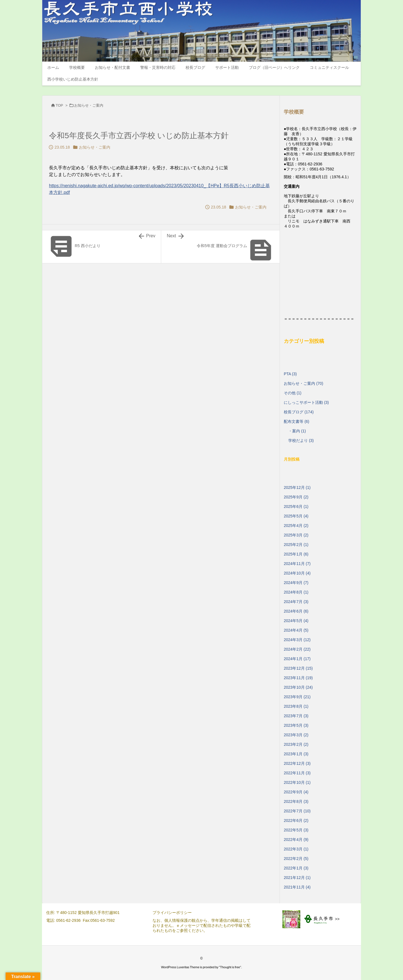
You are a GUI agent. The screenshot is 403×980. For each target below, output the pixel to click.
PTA (290, 374)
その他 (293, 393)
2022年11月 (297, 773)
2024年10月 (297, 573)
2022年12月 (297, 763)
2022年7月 (297, 811)
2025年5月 (296, 516)
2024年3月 (297, 640)
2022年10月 (297, 782)
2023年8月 (296, 706)
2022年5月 (296, 830)
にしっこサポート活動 (306, 402)
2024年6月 (296, 611)
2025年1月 (296, 554)
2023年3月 (296, 735)
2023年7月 (296, 716)
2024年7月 (296, 602)
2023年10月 (298, 687)
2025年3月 (296, 535)
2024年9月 (296, 583)
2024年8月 (296, 592)
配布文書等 (297, 421)
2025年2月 (296, 545)
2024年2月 (297, 649)
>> (337, 919)
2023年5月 (296, 725)
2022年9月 (296, 792)
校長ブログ (299, 412)
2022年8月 (296, 801)
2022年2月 (296, 859)
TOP (59, 105)
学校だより (301, 440)
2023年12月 (298, 668)
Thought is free (230, 967)
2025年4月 (296, 526)
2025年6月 (296, 507)
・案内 (297, 431)
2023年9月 (297, 697)
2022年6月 (296, 820)
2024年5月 (296, 621)
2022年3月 (296, 849)
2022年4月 (296, 840)
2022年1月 (296, 868)
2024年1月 (297, 659)
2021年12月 (297, 878)
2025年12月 (297, 487)
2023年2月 (296, 744)
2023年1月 (296, 754)
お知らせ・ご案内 (89, 105)
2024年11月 (297, 564)
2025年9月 (296, 497)
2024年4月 (296, 630)
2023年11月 (298, 678)
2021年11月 (297, 887)
